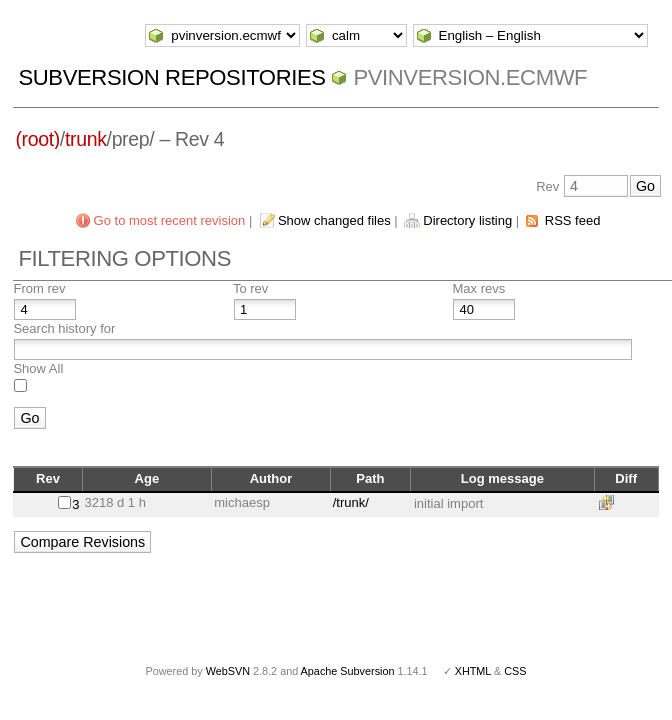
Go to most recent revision (170, 220)
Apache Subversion (348, 671)
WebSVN (228, 671)
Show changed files (334, 220)
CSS (515, 671)
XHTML (473, 671)
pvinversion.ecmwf (470, 77)
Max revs (478, 288)
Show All (38, 368)
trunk (86, 139)
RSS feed (573, 220)
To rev (250, 288)
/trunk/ (351, 502)
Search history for (64, 328)
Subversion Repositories (171, 77)
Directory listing (467, 220)
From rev (39, 288)
